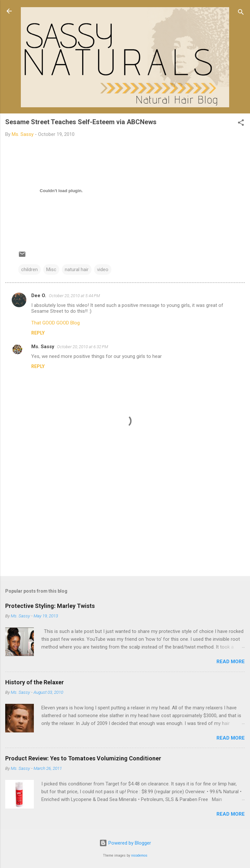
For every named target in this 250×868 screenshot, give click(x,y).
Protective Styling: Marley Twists (50, 606)
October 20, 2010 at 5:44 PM (74, 296)
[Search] (241, 13)
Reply (38, 333)
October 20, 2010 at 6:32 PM (83, 347)
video (103, 270)
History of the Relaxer (35, 682)
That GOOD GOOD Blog (56, 323)
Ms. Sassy (43, 347)
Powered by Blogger (125, 843)
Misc (51, 270)
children (29, 270)
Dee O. (39, 296)
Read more (231, 662)
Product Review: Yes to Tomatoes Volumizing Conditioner (83, 758)
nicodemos (139, 855)
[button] (241, 124)
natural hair (77, 270)
